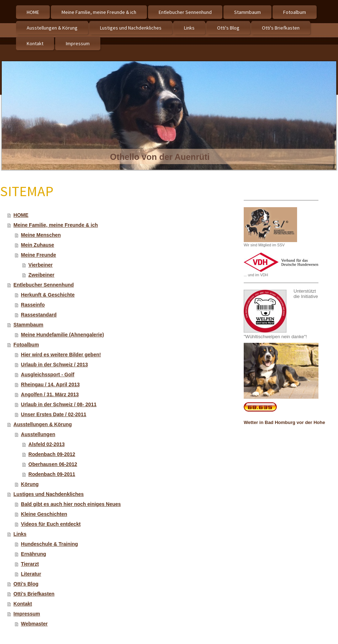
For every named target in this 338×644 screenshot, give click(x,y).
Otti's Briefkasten (34, 594)
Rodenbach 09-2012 (52, 454)
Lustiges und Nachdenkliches (49, 494)
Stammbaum (28, 325)
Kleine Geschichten (44, 514)
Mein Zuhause (38, 245)
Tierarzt (30, 564)
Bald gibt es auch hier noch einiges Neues (71, 504)
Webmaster (34, 624)
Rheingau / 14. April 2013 (50, 384)
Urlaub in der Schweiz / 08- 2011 (59, 404)
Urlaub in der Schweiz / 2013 (54, 365)
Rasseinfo (33, 305)
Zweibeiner (41, 275)
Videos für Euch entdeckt (51, 524)
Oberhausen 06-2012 (53, 464)
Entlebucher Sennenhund (44, 285)
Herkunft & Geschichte (48, 295)
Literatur (31, 574)
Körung (30, 484)
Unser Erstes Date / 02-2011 (54, 414)
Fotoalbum (26, 345)
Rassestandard (39, 315)
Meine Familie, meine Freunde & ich (56, 225)
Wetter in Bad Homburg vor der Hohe (284, 422)
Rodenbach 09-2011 (52, 474)
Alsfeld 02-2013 (47, 444)
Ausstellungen (38, 434)
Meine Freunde (39, 255)
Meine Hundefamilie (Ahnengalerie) (62, 335)
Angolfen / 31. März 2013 (50, 394)
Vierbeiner (41, 265)
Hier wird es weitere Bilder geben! (61, 355)
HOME (21, 215)
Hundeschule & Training (49, 544)
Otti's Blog (26, 584)
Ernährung (34, 554)
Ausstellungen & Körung (43, 424)
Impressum (27, 614)
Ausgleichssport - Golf (48, 375)
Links (20, 534)
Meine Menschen (41, 235)
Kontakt (23, 604)
